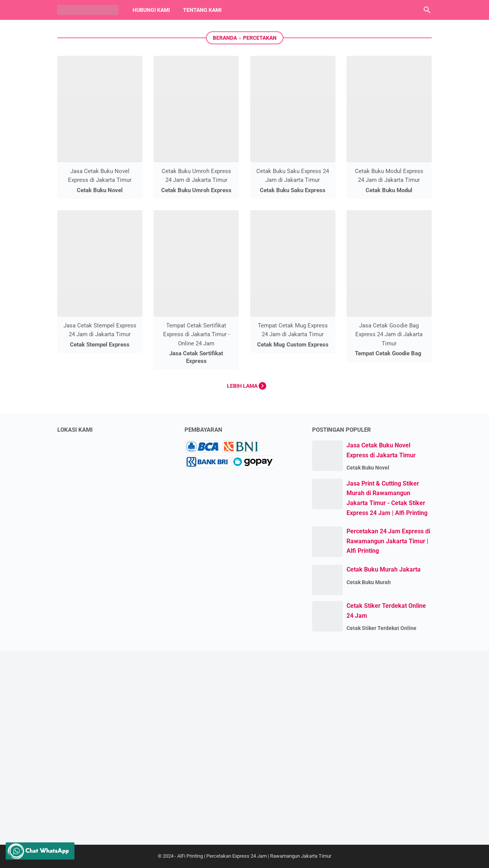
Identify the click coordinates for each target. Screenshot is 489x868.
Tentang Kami (202, 10)
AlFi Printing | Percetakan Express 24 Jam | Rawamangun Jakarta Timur (254, 856)
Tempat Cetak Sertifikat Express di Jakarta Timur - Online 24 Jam (196, 334)
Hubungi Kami (151, 10)
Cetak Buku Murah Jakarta (384, 569)
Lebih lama (247, 386)
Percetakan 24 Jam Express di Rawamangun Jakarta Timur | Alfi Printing (388, 541)
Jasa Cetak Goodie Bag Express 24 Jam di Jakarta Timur (389, 334)
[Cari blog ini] (427, 10)
